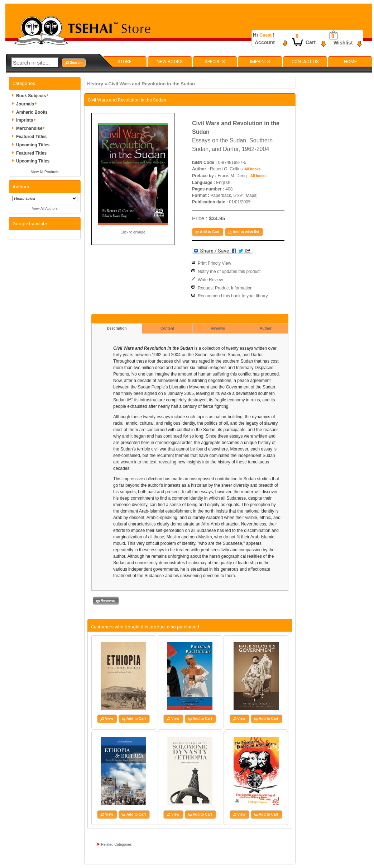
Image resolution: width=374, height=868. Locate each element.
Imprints (260, 62)
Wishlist (343, 43)
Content (167, 328)
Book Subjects (33, 96)
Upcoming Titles (33, 145)
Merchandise (32, 128)
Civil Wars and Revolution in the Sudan (152, 84)
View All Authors (45, 209)
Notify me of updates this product (229, 272)
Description (117, 328)
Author (266, 328)
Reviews (218, 328)
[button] (74, 63)
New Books (170, 62)
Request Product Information (225, 288)
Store (124, 62)
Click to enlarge (133, 232)
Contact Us (305, 62)
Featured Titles (31, 137)
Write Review (210, 280)
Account (265, 42)
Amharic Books (32, 112)
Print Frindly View (214, 263)
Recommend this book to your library (233, 296)
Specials (215, 62)
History (95, 84)
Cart (311, 42)
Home (350, 62)
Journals (28, 104)
